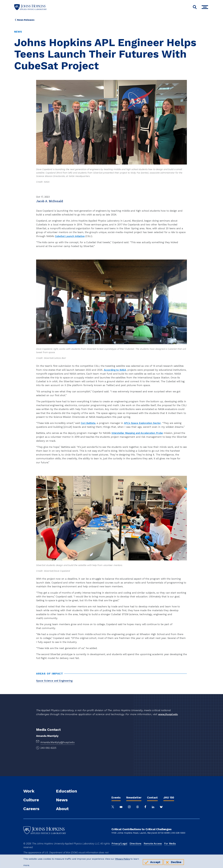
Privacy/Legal (119, 844)
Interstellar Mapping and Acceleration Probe (137, 433)
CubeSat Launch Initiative (70, 236)
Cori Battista (88, 423)
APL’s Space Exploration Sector (142, 423)
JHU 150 (169, 798)
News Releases (26, 20)
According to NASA (115, 370)
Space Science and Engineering (54, 681)
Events (116, 798)
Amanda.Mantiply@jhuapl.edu (58, 742)
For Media (170, 844)
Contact (152, 798)
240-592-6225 (48, 748)
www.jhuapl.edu (168, 714)
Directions (135, 844)
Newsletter (134, 798)
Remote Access (153, 844)
